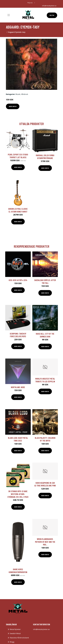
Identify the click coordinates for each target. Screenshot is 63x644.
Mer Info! (13, 106)
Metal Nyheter (15, 629)
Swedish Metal (15, 633)
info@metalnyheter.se (49, 6)
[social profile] (35, 3)
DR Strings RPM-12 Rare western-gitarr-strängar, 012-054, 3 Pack (18, 494)
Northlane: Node (18, 387)
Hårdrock (25, 94)
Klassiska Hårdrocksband (19, 638)
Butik (52, 15)
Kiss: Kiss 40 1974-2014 (18, 280)
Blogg (12, 642)
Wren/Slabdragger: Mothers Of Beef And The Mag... (45, 542)
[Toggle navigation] (9, 15)
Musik (18, 94)
